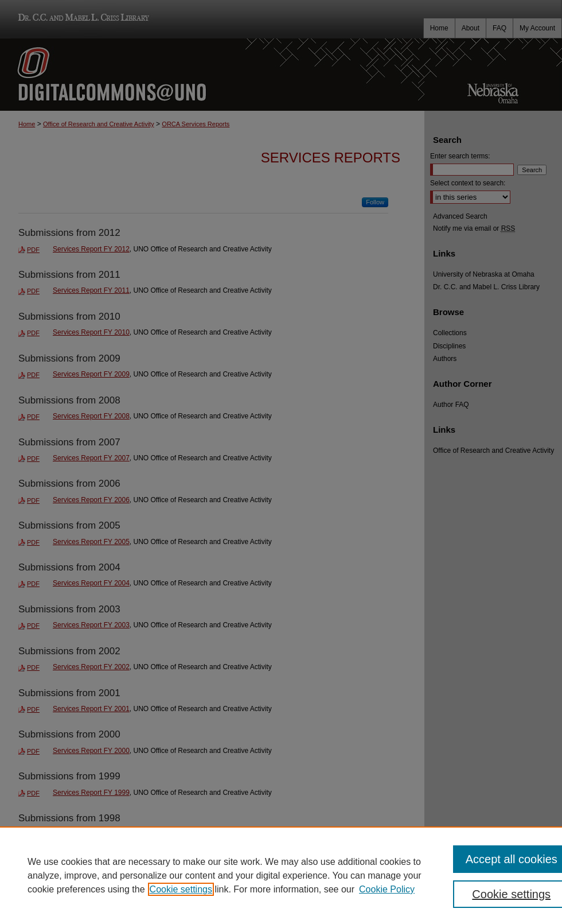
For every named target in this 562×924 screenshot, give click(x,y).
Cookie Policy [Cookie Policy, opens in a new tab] (387, 889)
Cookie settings (181, 889)
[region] (281, 875)
